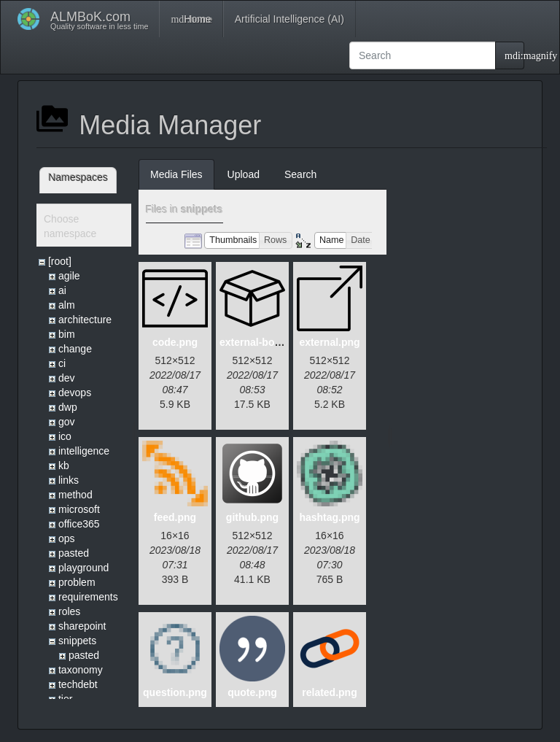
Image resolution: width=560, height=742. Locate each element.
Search (300, 174)
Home (191, 19)
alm (67, 305)
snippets (77, 641)
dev (67, 378)
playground (83, 568)
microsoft (79, 509)
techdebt (78, 684)
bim (67, 334)
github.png (252, 517)
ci (62, 363)
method (75, 495)
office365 (79, 524)
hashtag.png (329, 517)
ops (67, 538)
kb (64, 465)
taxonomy (81, 670)
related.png (329, 692)
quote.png (252, 692)
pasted (74, 553)
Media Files (176, 174)
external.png (329, 342)
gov (67, 422)
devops (75, 393)
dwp (68, 407)
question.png (175, 692)
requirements (88, 597)
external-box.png (261, 342)
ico (65, 436)
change (75, 349)
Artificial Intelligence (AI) (289, 19)
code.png (175, 342)
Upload (244, 174)
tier (65, 699)
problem (77, 582)
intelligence (84, 451)
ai (62, 290)
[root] (60, 261)
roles (69, 611)
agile (69, 276)
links (69, 480)
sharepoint (82, 626)
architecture (85, 320)
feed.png (175, 517)
